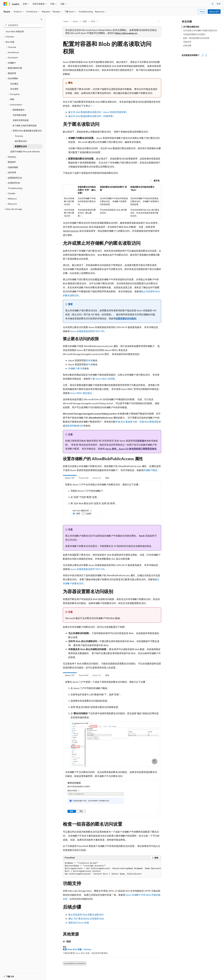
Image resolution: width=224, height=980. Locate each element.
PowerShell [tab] (84, 478)
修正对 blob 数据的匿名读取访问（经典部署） (92, 116)
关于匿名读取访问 (191, 27)
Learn (66, 21)
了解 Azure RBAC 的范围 (102, 379)
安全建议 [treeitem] (14, 84)
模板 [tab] (107, 478)
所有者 (89, 360)
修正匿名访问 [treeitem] (21, 141)
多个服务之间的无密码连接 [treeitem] (25, 125)
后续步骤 (187, 45)
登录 (219, 4)
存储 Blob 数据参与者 (126, 422)
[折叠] (41, 19)
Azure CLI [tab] (97, 478)
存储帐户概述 (150, 470)
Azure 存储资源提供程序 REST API (87, 331)
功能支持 (187, 42)
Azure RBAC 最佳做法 (81, 393)
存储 (85, 21)
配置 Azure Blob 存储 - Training (77, 949)
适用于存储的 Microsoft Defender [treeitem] (25, 152)
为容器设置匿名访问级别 (194, 34)
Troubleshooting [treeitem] (15, 188)
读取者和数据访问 (74, 426)
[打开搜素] (213, 4)
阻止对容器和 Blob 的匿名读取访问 (86, 915)
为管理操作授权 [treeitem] (20, 115)
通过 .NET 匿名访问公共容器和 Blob (86, 919)
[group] (112, 869)
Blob (93, 21)
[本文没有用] (206, 55)
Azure (75, 21)
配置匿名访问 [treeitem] (21, 146)
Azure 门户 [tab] (70, 478)
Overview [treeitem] (19, 136)
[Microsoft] (5, 4)
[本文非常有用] (203, 55)
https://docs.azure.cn (126, 33)
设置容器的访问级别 (126, 318)
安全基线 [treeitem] (14, 89)
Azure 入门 (214, 12)
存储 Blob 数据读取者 (150, 422)
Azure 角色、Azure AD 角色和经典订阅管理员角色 (131, 449)
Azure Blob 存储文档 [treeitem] (15, 31)
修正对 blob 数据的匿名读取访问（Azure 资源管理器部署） (98, 112)
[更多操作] (159, 21)
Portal (202, 12)
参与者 (89, 364)
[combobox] (23, 25)
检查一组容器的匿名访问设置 (196, 38)
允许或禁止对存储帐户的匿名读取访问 (200, 30)
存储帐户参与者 (76, 368)
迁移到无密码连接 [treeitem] (21, 120)
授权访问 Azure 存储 (79, 923)
